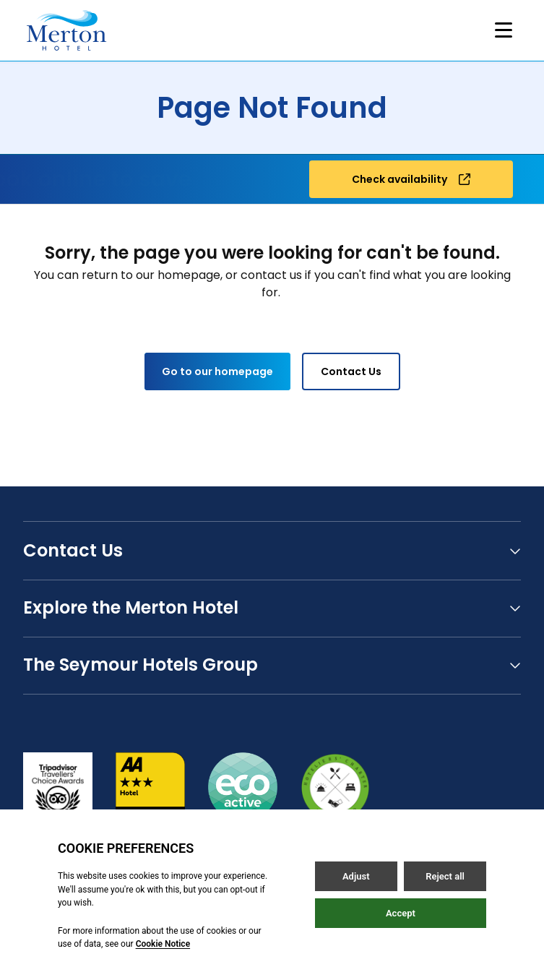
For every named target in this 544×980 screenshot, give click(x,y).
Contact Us (351, 371)
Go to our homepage (217, 371)
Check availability (411, 179)
